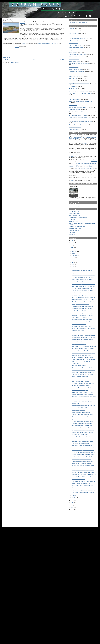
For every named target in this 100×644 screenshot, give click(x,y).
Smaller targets (73, 52)
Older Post (62, 60)
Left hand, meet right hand (75, 41)
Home (34, 60)
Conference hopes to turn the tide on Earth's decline (83, 329)
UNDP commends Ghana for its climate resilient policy (84, 399)
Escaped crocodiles (73, 50)
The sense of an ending (74, 61)
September (74, 256)
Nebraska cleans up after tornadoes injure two (82, 401)
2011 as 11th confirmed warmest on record (81, 355)
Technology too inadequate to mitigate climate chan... (83, 383)
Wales (8, 50)
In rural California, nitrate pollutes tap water (81, 459)
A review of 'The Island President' (79, 324)
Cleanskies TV (85, 143)
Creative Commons (41, 44)
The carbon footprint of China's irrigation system (82, 408)
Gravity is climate (75, 403)
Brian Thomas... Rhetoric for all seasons (78, 22)
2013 (72, 245)
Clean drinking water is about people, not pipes (82, 446)
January (74, 498)
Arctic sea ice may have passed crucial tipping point (83, 313)
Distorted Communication (75, 129)
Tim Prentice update (74, 89)
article (72, 180)
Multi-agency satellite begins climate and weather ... (83, 450)
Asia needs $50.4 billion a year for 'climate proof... (83, 486)
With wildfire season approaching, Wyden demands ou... (84, 302)
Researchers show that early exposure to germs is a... (84, 335)
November (74, 251)
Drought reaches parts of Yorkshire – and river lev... (83, 311)
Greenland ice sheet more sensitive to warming (82, 483)
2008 (72, 507)
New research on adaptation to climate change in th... (83, 353)
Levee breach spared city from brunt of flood (81, 381)
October (74, 253)
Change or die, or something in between (78, 125)
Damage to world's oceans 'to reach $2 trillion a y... (83, 388)
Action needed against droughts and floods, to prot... (83, 370)
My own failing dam (73, 81)
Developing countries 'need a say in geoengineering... (84, 286)
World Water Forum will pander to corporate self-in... (83, 481)
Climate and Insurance (74, 231)
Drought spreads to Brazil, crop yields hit (81, 386)
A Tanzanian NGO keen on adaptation (80, 390)
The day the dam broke (74, 59)
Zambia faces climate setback (78, 479)
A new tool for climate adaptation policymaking (82, 351)
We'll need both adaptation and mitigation (78, 107)
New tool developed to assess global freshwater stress (84, 346)
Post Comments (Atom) (14, 62)
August (74, 258)
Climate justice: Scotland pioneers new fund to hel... (83, 470)
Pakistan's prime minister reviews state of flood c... (83, 463)
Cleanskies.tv (94, 161)
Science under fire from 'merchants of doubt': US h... (83, 275)
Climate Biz (89, 166)
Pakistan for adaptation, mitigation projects (81, 412)
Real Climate (72, 235)
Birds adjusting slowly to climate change (80, 304)
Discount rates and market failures (77, 72)
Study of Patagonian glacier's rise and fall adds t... (83, 280)
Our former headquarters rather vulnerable (79, 91)
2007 (72, 509)
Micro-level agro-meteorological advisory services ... (83, 421)
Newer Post (6, 60)
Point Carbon (72, 233)
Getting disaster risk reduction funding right (81, 326)
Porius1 (23, 44)
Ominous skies (72, 87)
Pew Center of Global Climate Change (78, 227)
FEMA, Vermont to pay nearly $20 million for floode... (83, 452)
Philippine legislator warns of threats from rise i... (82, 308)
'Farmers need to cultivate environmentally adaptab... (83, 468)
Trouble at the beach (74, 43)
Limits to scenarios (73, 105)
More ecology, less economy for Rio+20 (80, 317)
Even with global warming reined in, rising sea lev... (83, 394)
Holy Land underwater (74, 36)
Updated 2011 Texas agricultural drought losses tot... (83, 357)
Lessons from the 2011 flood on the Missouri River (83, 372)
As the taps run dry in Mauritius (79, 410)
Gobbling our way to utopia (75, 57)
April (73, 267)
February (74, 495)
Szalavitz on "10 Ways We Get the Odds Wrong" (80, 112)
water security (16, 50)
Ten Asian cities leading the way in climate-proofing (83, 315)
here (81, 152)
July (73, 260)
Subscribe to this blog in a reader (77, 206)
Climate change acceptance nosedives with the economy (84, 397)
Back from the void (73, 78)
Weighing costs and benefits (75, 69)
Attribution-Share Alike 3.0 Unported (52, 44)
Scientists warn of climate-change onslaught (81, 293)
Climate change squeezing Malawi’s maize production (84, 300)
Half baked (72, 28)
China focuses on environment (78, 488)
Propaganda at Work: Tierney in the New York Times (81, 121)
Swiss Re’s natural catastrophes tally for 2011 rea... (83, 291)
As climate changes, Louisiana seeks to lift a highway (83, 337)
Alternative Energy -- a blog (75, 229)
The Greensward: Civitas (75, 215)
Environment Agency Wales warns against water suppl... (84, 475)
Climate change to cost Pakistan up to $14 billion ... (83, 368)
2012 (72, 247)
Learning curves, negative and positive (78, 54)
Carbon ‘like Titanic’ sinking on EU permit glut (82, 271)
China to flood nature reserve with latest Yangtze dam (83, 297)
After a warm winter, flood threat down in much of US (83, 439)
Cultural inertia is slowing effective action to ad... (82, 295)
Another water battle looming (78, 331)
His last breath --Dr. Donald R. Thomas (78, 97)
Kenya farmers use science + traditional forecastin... (83, 322)
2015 (72, 241)
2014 (72, 243)
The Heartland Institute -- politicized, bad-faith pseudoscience (83, 101)
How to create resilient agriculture (79, 366)
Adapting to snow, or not (75, 99)
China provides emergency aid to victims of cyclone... (83, 348)
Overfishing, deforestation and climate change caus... (83, 277)
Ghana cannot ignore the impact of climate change (83, 466)
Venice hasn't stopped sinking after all (80, 377)
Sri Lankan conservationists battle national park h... (83, 288)
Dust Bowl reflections (74, 67)
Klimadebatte (72, 219)
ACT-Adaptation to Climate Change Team (78, 217)
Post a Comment (7, 57)
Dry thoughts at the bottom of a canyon (78, 38)
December (74, 249)
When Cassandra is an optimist (76, 48)
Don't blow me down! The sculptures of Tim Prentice (81, 93)
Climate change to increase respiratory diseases (82, 441)
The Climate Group (73, 221)
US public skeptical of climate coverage (80, 273)
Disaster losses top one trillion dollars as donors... (83, 392)
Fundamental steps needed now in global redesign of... (84, 423)
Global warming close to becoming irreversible (82, 320)
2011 (72, 501)
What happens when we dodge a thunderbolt (79, 83)
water (11, 50)
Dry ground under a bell (74, 76)
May (73, 264)
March (73, 269)
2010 (72, 503)
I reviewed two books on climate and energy (84, 169)
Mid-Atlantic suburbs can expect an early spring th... (83, 492)
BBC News (23, 23)
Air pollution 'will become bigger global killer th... (82, 457)
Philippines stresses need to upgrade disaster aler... (83, 430)
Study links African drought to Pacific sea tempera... (83, 432)
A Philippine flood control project (79, 344)
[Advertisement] (76, 517)
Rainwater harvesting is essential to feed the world (83, 437)
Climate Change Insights (75, 213)
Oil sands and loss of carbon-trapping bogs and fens (83, 406)
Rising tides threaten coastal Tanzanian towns (82, 333)
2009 (72, 505)
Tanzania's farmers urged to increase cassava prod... (83, 490)
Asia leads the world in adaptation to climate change (83, 428)
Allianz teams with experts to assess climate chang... (83, 455)
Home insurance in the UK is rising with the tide (82, 426)
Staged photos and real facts (76, 45)
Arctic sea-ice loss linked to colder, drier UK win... (83, 461)
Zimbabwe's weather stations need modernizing (82, 306)
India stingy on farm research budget (80, 435)
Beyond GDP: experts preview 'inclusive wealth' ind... (83, 284)
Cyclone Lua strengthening (78, 419)
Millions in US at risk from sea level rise (80, 443)
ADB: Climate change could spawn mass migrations (83, 472)
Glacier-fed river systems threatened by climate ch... (83, 417)
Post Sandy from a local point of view (77, 74)
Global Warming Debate (74, 211)
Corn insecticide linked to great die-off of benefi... (82, 342)
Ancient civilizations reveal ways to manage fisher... (83, 340)
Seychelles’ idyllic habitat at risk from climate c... (82, 477)
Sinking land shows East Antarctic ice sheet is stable (83, 448)
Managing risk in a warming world (79, 282)
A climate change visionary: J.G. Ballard (78, 115)
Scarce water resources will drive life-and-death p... (83, 414)
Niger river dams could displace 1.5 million (81, 379)
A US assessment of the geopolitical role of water (82, 374)
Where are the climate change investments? (79, 64)
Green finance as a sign (74, 110)
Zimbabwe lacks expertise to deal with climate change (84, 360)
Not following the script (74, 33)
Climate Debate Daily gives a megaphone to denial (80, 118)
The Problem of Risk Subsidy (76, 127)
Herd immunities (73, 31)
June (73, 262)
